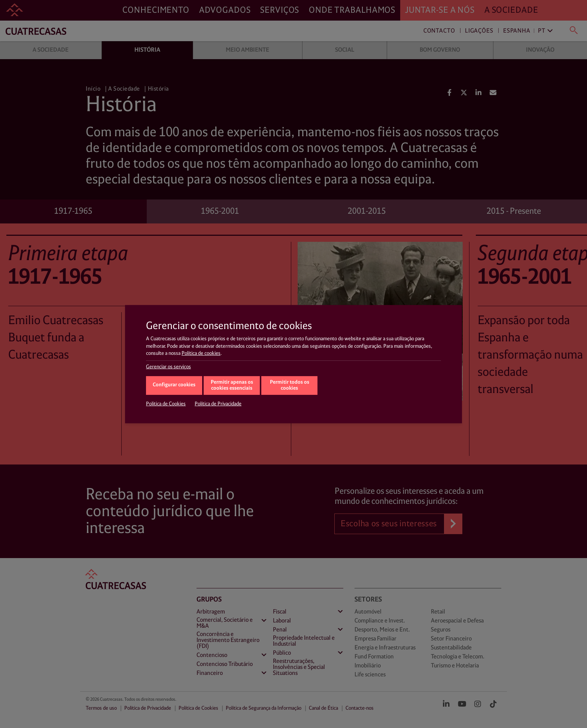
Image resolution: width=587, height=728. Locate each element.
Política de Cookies (166, 404)
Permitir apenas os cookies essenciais (232, 386)
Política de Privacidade (218, 404)
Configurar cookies (174, 385)
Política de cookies (201, 353)
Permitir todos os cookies (290, 386)
